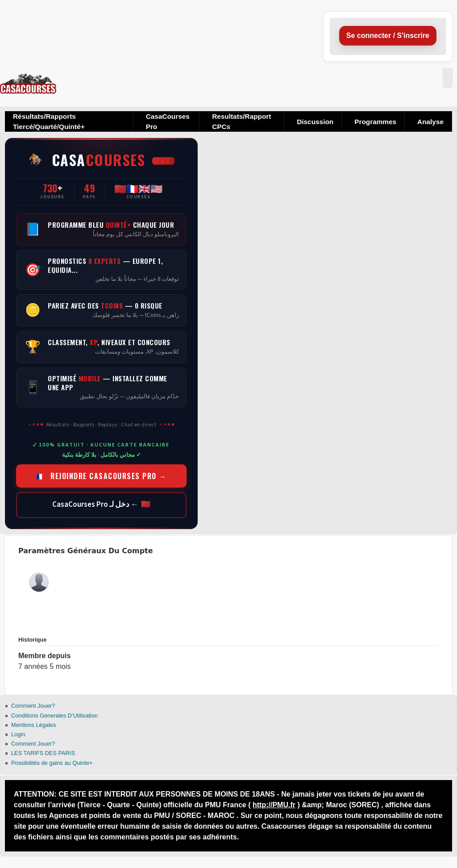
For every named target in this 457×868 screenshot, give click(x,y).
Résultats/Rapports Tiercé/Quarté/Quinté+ (49, 121)
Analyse (430, 122)
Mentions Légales (33, 725)
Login (18, 734)
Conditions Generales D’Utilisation (54, 716)
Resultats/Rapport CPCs (241, 121)
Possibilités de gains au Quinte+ (52, 763)
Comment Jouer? (33, 706)
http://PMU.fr (274, 805)
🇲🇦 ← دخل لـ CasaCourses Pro (101, 505)
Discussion (315, 122)
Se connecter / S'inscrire (388, 35)
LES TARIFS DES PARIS (43, 753)
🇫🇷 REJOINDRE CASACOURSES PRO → (102, 476)
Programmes (375, 122)
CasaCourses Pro (168, 121)
